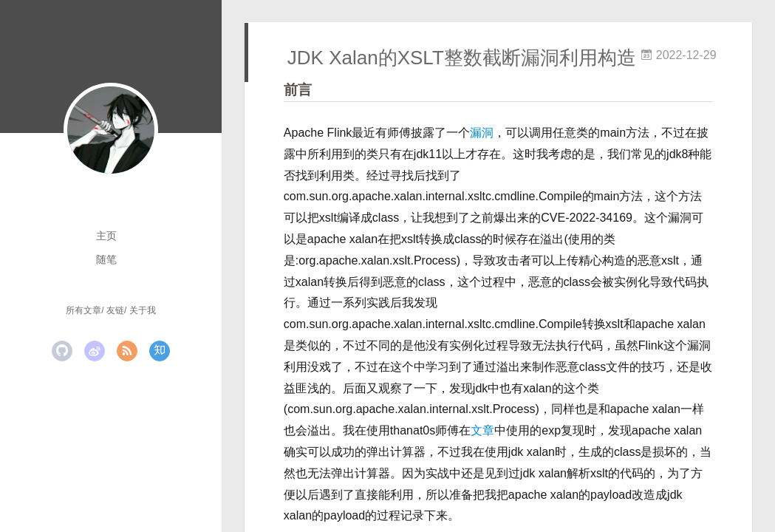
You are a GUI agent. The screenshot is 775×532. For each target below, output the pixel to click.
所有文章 (83, 310)
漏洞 (482, 133)
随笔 (106, 259)
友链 (115, 310)
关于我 (143, 310)
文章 (482, 430)
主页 (106, 236)
